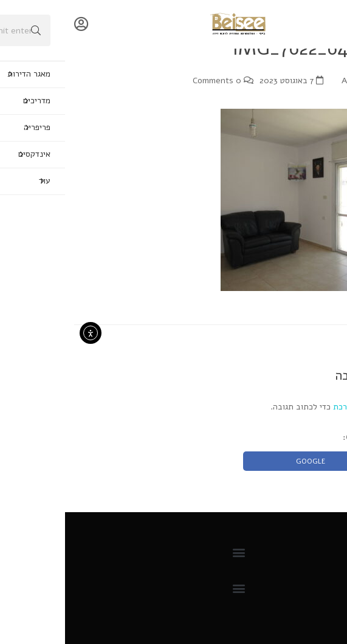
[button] (173, 553)
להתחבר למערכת (297, 407)
